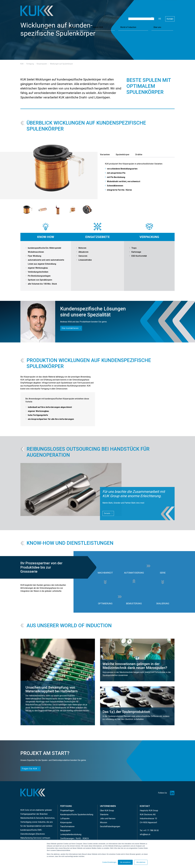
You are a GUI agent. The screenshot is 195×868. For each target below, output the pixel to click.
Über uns (169, 15)
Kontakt (170, 8)
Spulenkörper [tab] (123, 155)
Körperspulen (66, 821)
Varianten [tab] (105, 155)
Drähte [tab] (139, 155)
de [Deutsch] (160, 8)
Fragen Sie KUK (29, 768)
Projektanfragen (67, 809)
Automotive (49, 817)
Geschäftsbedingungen (110, 825)
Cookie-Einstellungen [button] (109, 862)
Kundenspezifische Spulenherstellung (77, 813)
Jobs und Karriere (108, 817)
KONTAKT (145, 806)
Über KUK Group (107, 809)
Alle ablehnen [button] (141, 862)
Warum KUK (138, 15)
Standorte (104, 813)
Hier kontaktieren (69, 328)
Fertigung (116, 15)
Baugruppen (65, 829)
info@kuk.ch (145, 833)
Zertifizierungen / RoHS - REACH (74, 837)
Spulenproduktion (34, 825)
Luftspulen (65, 817)
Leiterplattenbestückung (71, 833)
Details (107, 513)
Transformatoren (67, 825)
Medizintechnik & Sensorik (32, 817)
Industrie (42, 821)
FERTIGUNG (66, 806)
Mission (104, 821)
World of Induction (154, 15)
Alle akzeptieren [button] (125, 862)
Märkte (126, 15)
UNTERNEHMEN (108, 806)
